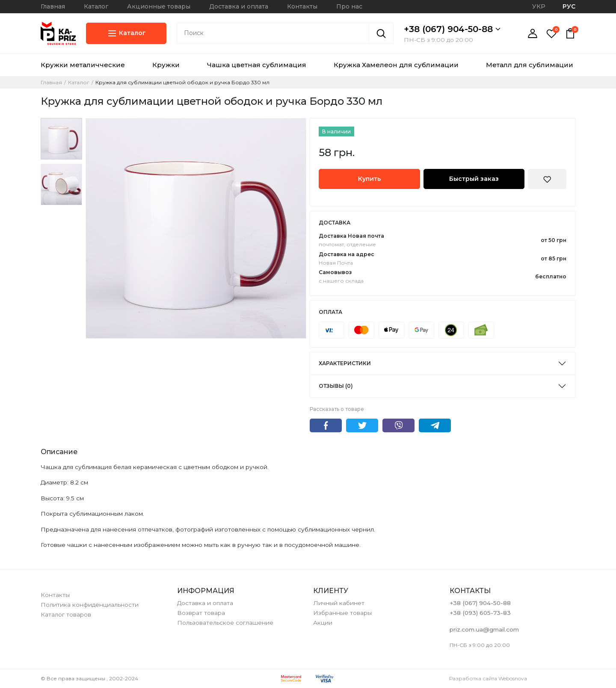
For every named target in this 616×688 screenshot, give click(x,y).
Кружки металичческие (83, 65)
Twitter (362, 425)
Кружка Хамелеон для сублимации (396, 65)
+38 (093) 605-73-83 (480, 613)
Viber (398, 425)
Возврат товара (201, 613)
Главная (53, 6)
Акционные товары (159, 6)
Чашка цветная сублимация (257, 65)
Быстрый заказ (474, 179)
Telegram (435, 425)
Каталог (96, 6)
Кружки (166, 65)
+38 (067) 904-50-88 (452, 29)
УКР (539, 6)
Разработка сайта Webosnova (488, 678)
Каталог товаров (66, 614)
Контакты (302, 6)
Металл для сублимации (530, 65)
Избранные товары (342, 613)
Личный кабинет (339, 603)
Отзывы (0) (336, 386)
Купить (369, 179)
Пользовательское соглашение (225, 623)
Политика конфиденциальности (90, 605)
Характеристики (345, 363)
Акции (323, 623)
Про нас (349, 6)
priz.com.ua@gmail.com (484, 629)
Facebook (326, 425)
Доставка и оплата (239, 6)
